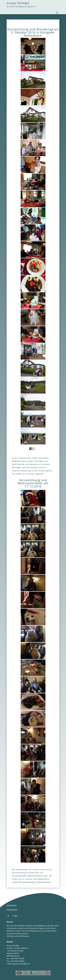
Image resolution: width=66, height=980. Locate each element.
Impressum (12, 905)
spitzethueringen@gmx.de (21, 964)
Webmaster (25, 936)
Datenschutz (12, 909)
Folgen (15, 916)
